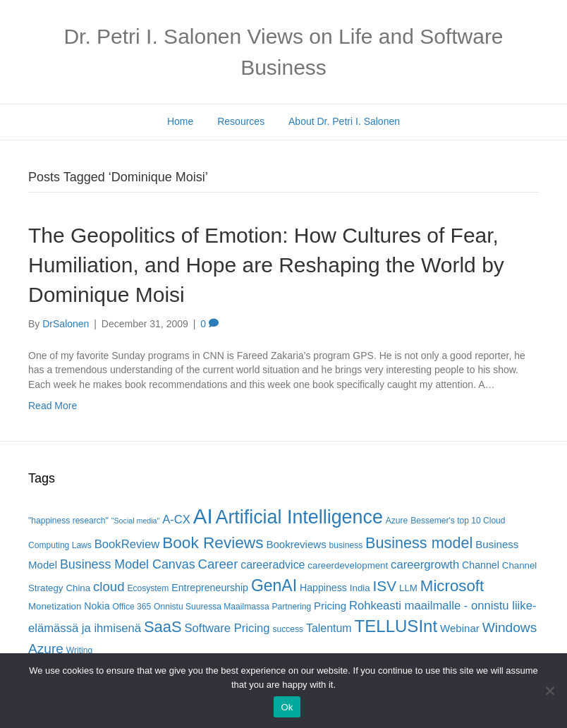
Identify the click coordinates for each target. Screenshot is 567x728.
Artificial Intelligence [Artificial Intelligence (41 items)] (299, 517)
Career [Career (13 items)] (218, 564)
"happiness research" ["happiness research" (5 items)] (68, 521)
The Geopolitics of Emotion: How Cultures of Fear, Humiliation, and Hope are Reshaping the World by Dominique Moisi (266, 265)
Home (180, 121)
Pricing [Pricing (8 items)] (330, 606)
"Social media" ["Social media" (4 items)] (136, 521)
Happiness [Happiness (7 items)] (323, 588)
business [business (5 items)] (346, 545)
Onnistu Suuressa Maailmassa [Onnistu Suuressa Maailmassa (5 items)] (212, 607)
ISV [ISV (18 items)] (385, 586)
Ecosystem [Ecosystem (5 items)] (148, 588)
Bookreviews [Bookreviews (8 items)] (296, 544)
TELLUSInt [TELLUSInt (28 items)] (396, 626)
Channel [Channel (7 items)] (481, 565)
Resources (241, 121)
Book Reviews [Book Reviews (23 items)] (213, 543)
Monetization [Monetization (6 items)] (55, 606)
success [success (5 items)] (288, 629)
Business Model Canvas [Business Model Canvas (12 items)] (128, 564)
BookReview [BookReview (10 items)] (127, 544)
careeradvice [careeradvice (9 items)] (273, 565)
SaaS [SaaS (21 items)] (163, 627)
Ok (287, 707)
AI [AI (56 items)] (203, 516)
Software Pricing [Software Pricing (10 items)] (227, 628)
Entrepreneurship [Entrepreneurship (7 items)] (210, 588)
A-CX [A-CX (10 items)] (176, 520)
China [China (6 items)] (78, 588)
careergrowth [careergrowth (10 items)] (425, 565)
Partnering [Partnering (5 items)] (292, 607)
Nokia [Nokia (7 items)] (97, 606)
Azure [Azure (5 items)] (397, 521)
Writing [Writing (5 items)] (79, 650)
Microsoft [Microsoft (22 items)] (452, 586)
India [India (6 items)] (360, 588)
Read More (53, 406)
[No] (549, 691)
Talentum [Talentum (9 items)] (329, 628)
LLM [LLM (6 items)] (408, 588)
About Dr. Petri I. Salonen (344, 121)
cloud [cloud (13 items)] (109, 587)
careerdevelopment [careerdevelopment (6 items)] (348, 565)
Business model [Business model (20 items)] (419, 543)
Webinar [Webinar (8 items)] (460, 628)
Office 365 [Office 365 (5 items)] (132, 607)
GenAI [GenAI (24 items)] (274, 586)
